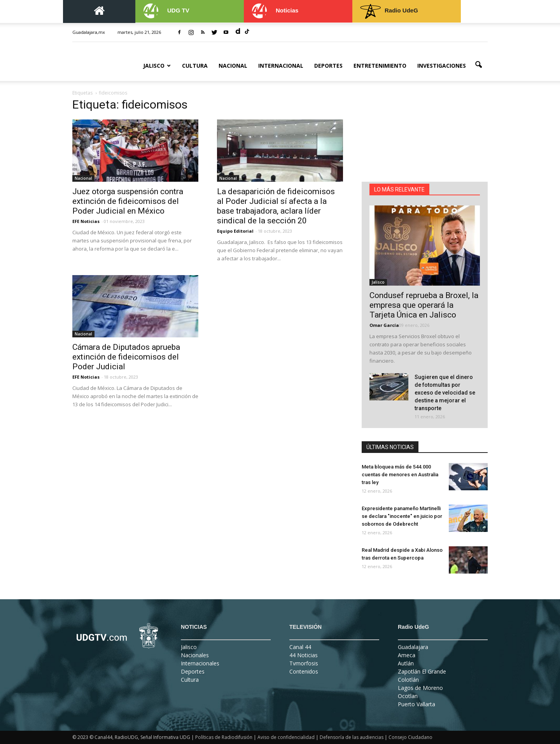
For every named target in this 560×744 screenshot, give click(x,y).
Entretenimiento (380, 66)
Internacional (281, 66)
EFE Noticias (86, 221)
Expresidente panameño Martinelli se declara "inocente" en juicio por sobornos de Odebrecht (402, 516)
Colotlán (408, 680)
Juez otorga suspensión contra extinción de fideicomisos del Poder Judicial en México (128, 201)
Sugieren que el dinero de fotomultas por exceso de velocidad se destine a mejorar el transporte (445, 393)
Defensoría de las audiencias (352, 737)
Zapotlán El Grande (422, 671)
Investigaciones (442, 66)
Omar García (384, 325)
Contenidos (304, 671)
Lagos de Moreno (420, 688)
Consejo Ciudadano (410, 737)
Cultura (195, 66)
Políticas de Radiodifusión (224, 737)
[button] (478, 65)
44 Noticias (304, 655)
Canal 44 (300, 647)
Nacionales (195, 655)
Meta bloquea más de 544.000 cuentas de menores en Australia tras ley (400, 475)
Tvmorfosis (304, 663)
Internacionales (200, 663)
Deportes (328, 66)
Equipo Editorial (235, 231)
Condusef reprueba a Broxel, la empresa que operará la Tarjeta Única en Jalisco (424, 305)
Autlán (406, 663)
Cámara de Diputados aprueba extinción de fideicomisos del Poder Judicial (126, 357)
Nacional (233, 66)
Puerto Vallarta (416, 704)
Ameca (407, 655)
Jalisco (157, 66)
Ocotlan (408, 696)
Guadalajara (413, 647)
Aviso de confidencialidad (286, 737)
